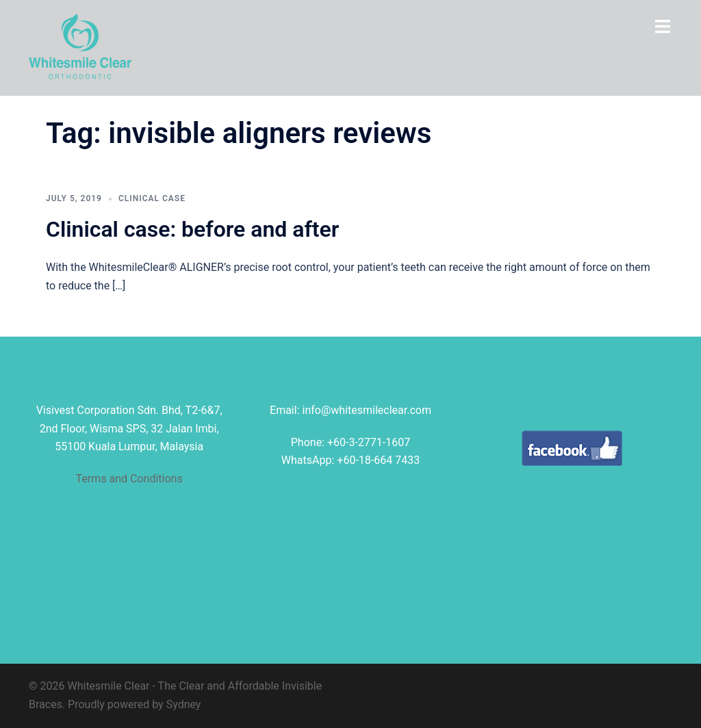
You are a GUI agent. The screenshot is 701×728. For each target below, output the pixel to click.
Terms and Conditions (129, 479)
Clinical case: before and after (192, 229)
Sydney (184, 704)
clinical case (152, 198)
